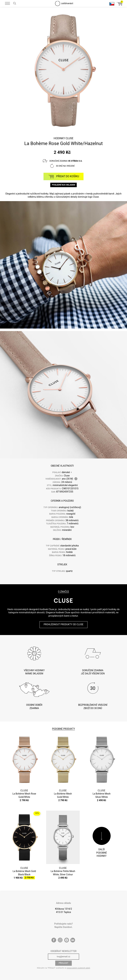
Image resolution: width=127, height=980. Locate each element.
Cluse (69, 138)
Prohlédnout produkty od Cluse (63, 624)
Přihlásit (64, 963)
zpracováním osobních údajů (78, 968)
